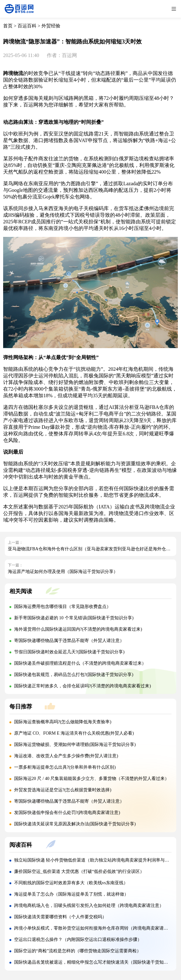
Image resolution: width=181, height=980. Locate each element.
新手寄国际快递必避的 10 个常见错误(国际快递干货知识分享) (74, 618)
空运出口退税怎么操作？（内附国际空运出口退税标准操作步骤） (78, 940)
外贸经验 (51, 26)
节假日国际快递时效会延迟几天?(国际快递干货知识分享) (69, 652)
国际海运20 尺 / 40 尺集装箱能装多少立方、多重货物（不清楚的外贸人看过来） (92, 779)
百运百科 (27, 26)
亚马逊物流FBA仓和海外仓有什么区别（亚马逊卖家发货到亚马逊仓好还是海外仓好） (91, 549)
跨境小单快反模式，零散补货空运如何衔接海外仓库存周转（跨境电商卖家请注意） (96, 928)
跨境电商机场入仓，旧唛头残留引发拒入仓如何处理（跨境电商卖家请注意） (89, 905)
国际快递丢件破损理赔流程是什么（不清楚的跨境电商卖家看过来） (80, 663)
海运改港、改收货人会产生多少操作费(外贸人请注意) (66, 756)
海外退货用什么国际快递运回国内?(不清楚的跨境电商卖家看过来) (78, 629)
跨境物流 (13, 73)
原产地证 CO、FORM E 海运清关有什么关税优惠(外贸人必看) (74, 733)
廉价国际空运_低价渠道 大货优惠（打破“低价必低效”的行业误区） (79, 871)
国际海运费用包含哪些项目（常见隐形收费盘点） (63, 607)
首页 (8, 26)
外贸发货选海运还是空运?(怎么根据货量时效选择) (63, 790)
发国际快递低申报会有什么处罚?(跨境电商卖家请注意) (67, 813)
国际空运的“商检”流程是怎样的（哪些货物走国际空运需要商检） (78, 951)
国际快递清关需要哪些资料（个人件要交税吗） (60, 917)
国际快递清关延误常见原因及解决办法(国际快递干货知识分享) (75, 824)
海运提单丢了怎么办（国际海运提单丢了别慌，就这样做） (71, 894)
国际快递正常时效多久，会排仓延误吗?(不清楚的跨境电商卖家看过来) (83, 686)
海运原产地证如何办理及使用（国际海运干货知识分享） (63, 572)
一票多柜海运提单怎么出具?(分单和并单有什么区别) (65, 767)
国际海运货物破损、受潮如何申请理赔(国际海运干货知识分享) (75, 745)
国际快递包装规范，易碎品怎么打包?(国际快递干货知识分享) (74, 675)
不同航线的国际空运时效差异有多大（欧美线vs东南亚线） (71, 883)
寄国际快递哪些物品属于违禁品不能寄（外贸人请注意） (69, 641)
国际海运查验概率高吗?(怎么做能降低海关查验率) (63, 722)
